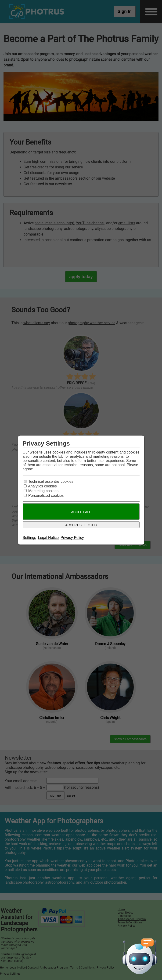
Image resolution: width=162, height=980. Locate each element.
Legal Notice (48, 538)
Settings (29, 538)
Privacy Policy (72, 538)
